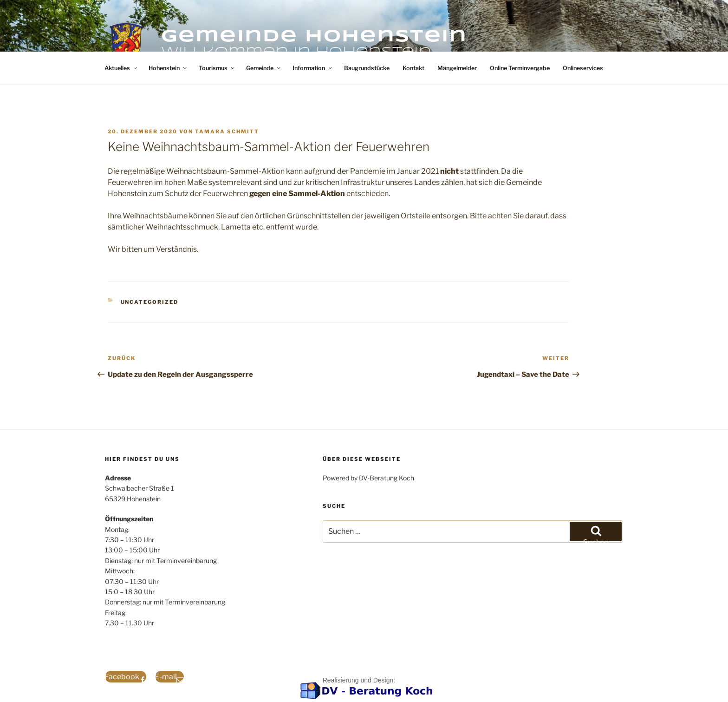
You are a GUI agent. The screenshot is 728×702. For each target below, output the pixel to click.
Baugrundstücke (367, 68)
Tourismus (217, 68)
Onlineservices (583, 68)
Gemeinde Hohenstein (314, 37)
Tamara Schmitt (227, 131)
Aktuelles (121, 68)
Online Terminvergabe (520, 68)
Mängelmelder (457, 68)
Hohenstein (168, 68)
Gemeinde (264, 68)
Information (313, 68)
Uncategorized (150, 302)
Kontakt (413, 68)
